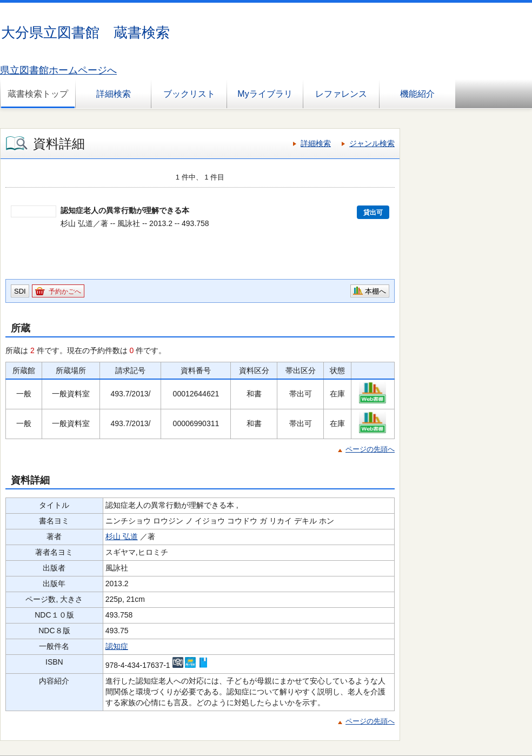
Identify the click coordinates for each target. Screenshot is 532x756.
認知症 (117, 646)
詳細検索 (114, 94)
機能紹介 (417, 94)
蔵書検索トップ (38, 94)
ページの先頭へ (370, 449)
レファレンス (341, 94)
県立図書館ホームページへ (58, 70)
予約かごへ (65, 291)
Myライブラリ (265, 94)
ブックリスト (189, 94)
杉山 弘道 (122, 536)
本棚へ (375, 291)
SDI (20, 291)
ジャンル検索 (372, 143)
